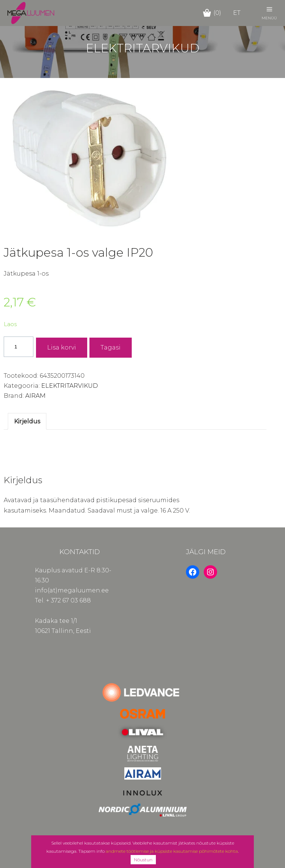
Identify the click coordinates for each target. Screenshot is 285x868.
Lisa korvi (62, 347)
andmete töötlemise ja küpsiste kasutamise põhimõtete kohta (172, 851)
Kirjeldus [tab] (27, 421)
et (237, 13)
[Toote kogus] (19, 347)
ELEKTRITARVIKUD (70, 386)
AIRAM (35, 396)
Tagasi (111, 347)
